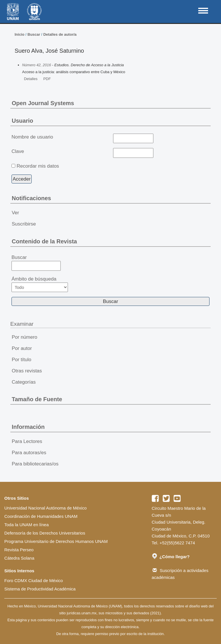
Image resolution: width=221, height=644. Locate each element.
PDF (47, 79)
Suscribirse (24, 224)
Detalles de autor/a (60, 34)
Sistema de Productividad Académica (40, 589)
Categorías (24, 382)
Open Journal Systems (43, 103)
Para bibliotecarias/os (35, 464)
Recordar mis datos (38, 166)
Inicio (20, 34)
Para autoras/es (29, 453)
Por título (22, 360)
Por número (25, 337)
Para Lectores (27, 441)
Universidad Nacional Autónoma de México (45, 508)
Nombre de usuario (32, 137)
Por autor (22, 348)
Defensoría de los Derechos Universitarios (45, 533)
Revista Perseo (19, 550)
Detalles (31, 79)
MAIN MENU (203, 11)
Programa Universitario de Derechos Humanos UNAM (56, 541)
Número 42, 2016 (37, 65)
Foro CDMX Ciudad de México (34, 580)
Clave (18, 151)
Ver (16, 213)
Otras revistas (27, 371)
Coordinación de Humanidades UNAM (41, 516)
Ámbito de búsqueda (40, 284)
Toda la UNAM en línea (26, 525)
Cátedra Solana (19, 558)
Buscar (34, 34)
